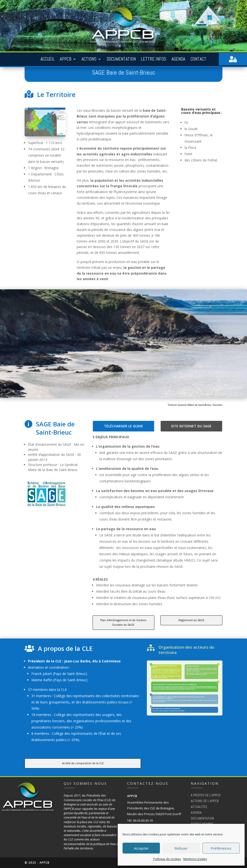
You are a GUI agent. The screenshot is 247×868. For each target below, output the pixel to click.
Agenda (178, 59)
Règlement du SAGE (191, 620)
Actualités (199, 807)
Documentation (121, 59)
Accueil (48, 59)
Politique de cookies (167, 859)
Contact (199, 59)
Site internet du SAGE (191, 426)
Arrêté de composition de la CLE (83, 763)
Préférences (221, 848)
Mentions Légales (195, 859)
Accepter (141, 848)
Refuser (181, 848)
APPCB (66, 59)
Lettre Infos (154, 59)
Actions (89, 59)
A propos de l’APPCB (206, 795)
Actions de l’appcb (205, 801)
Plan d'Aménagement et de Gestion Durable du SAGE (123, 622)
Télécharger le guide (123, 426)
